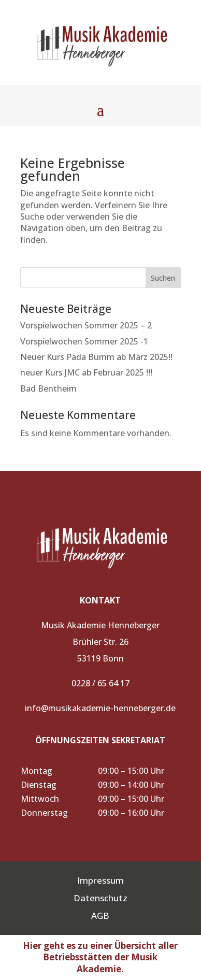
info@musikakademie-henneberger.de (100, 708)
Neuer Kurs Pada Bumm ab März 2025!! (96, 357)
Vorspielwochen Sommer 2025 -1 (84, 341)
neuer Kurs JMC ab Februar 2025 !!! (86, 372)
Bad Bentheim (48, 388)
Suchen (163, 278)
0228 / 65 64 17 (101, 683)
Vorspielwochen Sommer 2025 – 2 (86, 325)
